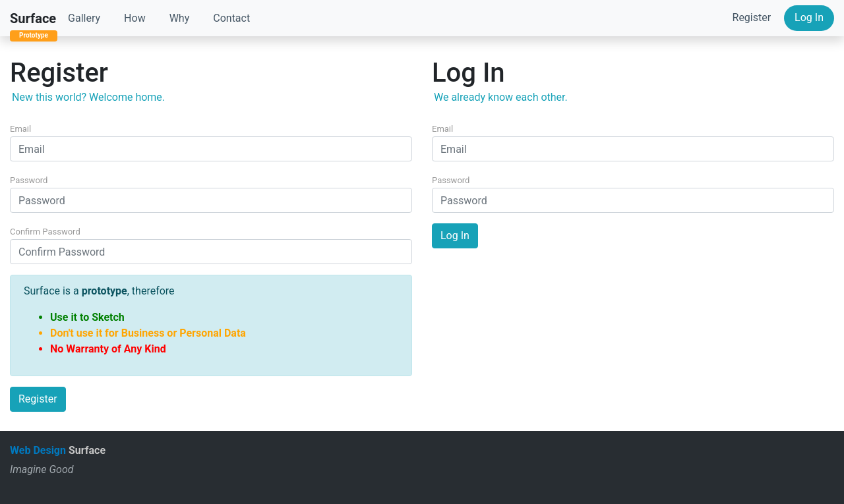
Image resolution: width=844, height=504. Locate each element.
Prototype (34, 35)
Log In (809, 17)
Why (180, 18)
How (135, 18)
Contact (231, 18)
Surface (33, 18)
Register (752, 17)
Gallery (84, 18)
